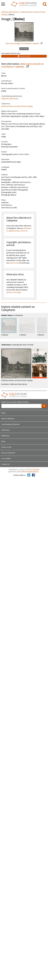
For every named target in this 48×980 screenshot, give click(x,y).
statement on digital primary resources (19, 230)
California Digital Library (30, 472)
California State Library (10, 12)
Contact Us (5, 464)
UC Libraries (35, 470)
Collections (6, 430)
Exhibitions (5, 436)
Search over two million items (15, 402)
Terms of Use (6, 447)
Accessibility (6, 459)
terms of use (14, 263)
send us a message (14, 292)
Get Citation (24, 49)
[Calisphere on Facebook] (33, 475)
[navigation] (3, 4)
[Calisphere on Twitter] (29, 475)
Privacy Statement (8, 453)
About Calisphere (8, 419)
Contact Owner (24, 56)
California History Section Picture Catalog (23, 13)
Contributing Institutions (10, 424)
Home (3, 413)
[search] (45, 4)
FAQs (3, 441)
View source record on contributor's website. (22, 65)
